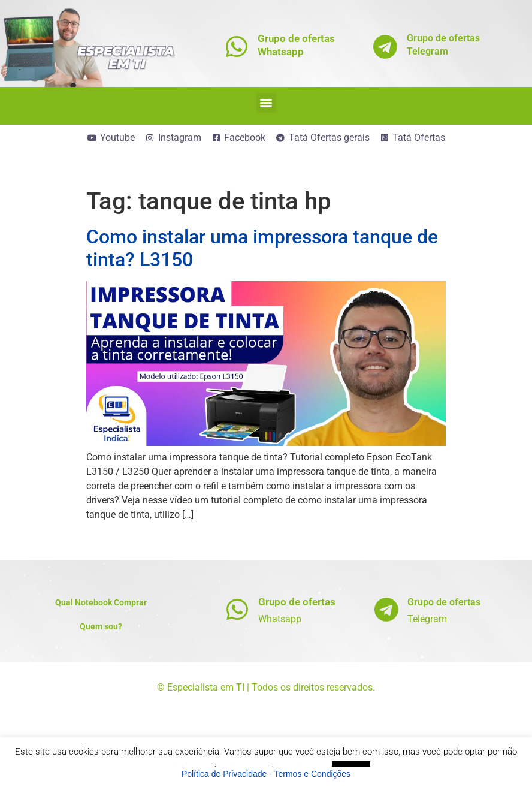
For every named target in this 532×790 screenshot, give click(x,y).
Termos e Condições (313, 774)
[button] (266, 103)
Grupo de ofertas (297, 602)
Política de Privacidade (224, 774)
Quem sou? (101, 626)
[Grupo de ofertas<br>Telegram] (386, 46)
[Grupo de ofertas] (237, 609)
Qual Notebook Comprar (101, 602)
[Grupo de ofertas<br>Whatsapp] (236, 46)
